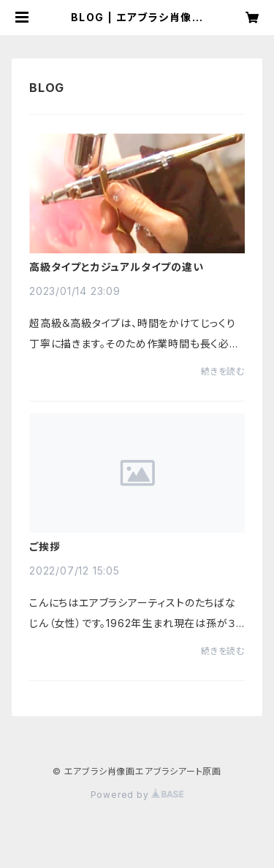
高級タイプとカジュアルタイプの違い (117, 267)
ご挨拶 (45, 547)
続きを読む (223, 371)
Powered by (137, 795)
